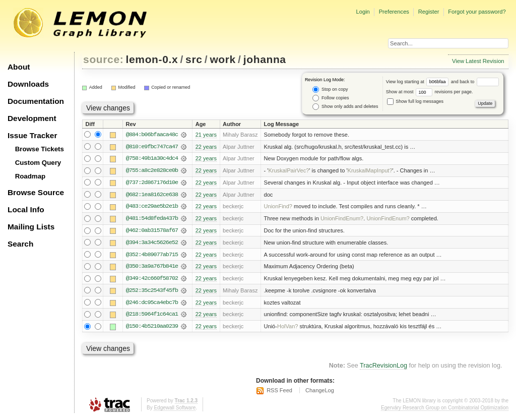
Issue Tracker (32, 135)
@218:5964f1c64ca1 (152, 316)
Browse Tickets (40, 149)
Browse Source (36, 192)
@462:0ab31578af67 (152, 231)
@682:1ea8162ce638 (152, 195)
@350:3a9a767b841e (152, 268)
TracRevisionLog (383, 368)
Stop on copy (330, 89)
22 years (206, 147)
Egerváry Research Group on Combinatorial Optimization (445, 410)
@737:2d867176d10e (152, 183)
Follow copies (331, 98)
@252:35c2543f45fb (152, 292)
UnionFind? (278, 207)
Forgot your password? (477, 12)
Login (363, 12)
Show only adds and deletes (345, 107)
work (223, 59)
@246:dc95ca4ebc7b (152, 304)
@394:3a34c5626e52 (152, 244)
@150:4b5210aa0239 (152, 328)
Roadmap (30, 176)
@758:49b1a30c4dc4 (152, 159)
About (19, 67)
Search (20, 244)
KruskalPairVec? (288, 171)
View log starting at (418, 82)
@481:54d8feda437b (152, 219)
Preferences (394, 12)
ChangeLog (320, 392)
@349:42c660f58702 (152, 280)
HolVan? (288, 328)
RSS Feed (279, 392)
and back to (475, 82)
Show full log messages (415, 101)
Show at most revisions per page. (430, 92)
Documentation (36, 101)
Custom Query (38, 163)
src (194, 59)
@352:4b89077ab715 (152, 256)
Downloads (28, 84)
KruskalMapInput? (370, 171)
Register (429, 12)
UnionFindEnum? (342, 219)
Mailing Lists (31, 227)
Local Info (26, 209)
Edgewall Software (175, 410)
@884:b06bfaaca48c (152, 135)
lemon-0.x (152, 59)
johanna (265, 59)
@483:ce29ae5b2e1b (152, 207)
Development (32, 118)
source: (103, 59)
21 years (206, 135)
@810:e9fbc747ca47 (152, 147)
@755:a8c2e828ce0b (152, 171)
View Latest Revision (478, 61)
